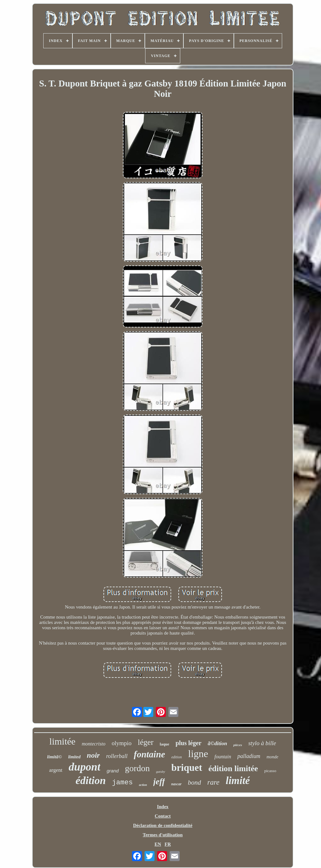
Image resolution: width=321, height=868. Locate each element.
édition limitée (233, 769)
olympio (121, 743)
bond (194, 782)
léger (146, 742)
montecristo (94, 744)
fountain (223, 757)
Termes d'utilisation (163, 835)
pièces (237, 745)
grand (113, 771)
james (122, 783)
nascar (176, 784)
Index (163, 807)
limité (238, 781)
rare (213, 782)
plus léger (189, 743)
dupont (84, 767)
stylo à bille (262, 743)
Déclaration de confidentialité (163, 825)
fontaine (150, 754)
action (143, 785)
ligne (198, 754)
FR (168, 844)
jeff (159, 782)
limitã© (54, 757)
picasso (270, 771)
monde (272, 757)
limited (74, 757)
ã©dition (218, 743)
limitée (62, 741)
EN (158, 844)
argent (56, 770)
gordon (137, 768)
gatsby (161, 771)
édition (91, 780)
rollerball (117, 756)
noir (93, 755)
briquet (187, 768)
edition (177, 757)
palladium (249, 756)
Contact (163, 816)
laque (165, 744)
